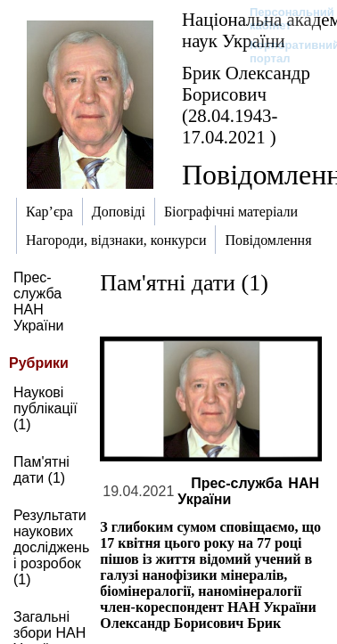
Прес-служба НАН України (38, 302)
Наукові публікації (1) (45, 408)
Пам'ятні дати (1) (41, 470)
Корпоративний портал (283, 52)
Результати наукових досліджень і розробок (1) (51, 547)
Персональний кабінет (283, 19)
